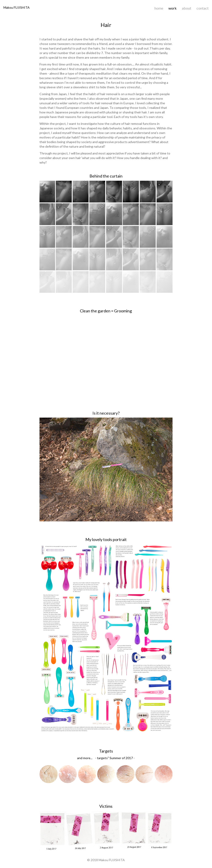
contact (203, 8)
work (173, 8)
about (187, 8)
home (159, 8)
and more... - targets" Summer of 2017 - (106, 758)
